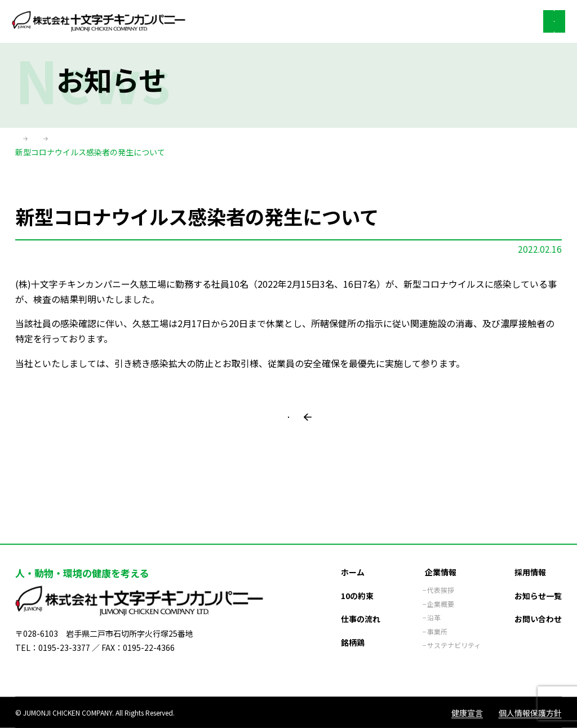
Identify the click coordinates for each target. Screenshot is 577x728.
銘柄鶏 (353, 627)
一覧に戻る (294, 439)
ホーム (27, 140)
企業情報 (441, 557)
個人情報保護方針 (530, 712)
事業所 (437, 616)
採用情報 (530, 557)
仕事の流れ (361, 604)
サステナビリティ (454, 630)
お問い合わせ (538, 604)
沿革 (434, 602)
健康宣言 (467, 712)
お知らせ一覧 (538, 580)
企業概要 (441, 589)
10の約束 (357, 580)
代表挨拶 (441, 575)
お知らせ (75, 140)
